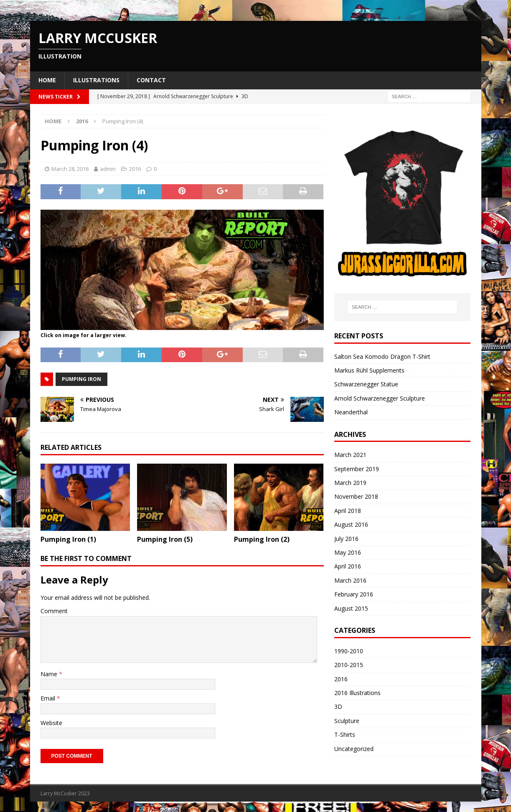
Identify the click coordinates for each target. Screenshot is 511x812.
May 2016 (348, 552)
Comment (54, 611)
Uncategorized (354, 749)
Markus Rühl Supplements (369, 370)
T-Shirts (345, 735)
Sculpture (347, 721)
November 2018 (356, 496)
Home (47, 80)
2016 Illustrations (357, 693)
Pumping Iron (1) (68, 539)
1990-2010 (349, 651)
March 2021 (350, 455)
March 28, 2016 (70, 169)
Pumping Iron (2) (262, 539)
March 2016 (350, 580)
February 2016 (354, 594)
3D (338, 707)
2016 (135, 169)
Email (49, 698)
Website (51, 723)
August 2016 (351, 524)
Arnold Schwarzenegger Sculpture (380, 398)
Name (50, 674)
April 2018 (348, 511)
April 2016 (348, 566)
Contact (151, 80)
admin (108, 169)
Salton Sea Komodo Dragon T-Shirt (382, 357)
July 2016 (346, 539)
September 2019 (357, 469)
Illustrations (96, 80)
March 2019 (350, 483)
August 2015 (351, 608)
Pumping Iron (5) (165, 539)
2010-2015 (349, 665)
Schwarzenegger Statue (366, 384)
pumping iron (81, 379)
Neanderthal (351, 412)
